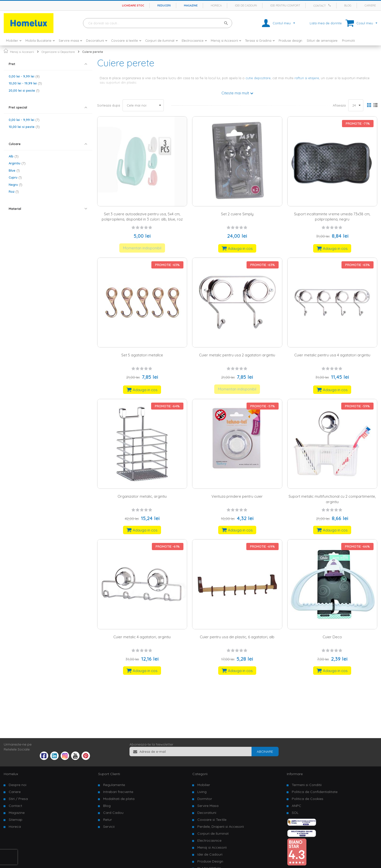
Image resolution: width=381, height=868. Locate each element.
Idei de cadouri (246, 5)
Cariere (370, 5)
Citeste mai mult (235, 93)
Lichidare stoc (133, 5)
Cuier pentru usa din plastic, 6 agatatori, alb (237, 637)
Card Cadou (113, 813)
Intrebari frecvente (118, 792)
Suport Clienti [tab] (109, 774)
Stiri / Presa (18, 799)
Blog (348, 5)
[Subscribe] (265, 752)
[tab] (48, 64)
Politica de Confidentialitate (315, 792)
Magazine (191, 5)
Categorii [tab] (200, 774)
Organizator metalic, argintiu (142, 496)
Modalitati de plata (119, 799)
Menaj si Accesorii (22, 52)
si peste (24, 90)
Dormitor (205, 799)
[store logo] (29, 23)
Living (202, 792)
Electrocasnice (209, 840)
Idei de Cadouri (210, 854)
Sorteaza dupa (109, 105)
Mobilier (204, 785)
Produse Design (210, 861)
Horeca (216, 5)
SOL (295, 813)
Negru (16, 185)
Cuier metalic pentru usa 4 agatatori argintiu (332, 355)
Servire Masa (208, 806)
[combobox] (158, 23)
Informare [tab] (295, 774)
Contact (320, 6)
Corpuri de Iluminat (213, 833)
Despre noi (18, 785)
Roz (14, 191)
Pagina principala (6, 51)
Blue (14, 170)
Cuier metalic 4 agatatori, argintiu (142, 637)
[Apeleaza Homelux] (330, 5)
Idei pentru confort (285, 5)
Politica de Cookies (308, 799)
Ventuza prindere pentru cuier (237, 496)
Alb (14, 156)
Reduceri (164, 5)
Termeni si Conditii (307, 785)
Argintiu (17, 163)
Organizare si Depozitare (58, 52)
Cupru (15, 177)
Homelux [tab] (11, 774)
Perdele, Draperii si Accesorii (221, 827)
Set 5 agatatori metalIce (142, 355)
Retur (107, 820)
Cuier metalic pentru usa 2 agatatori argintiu (237, 355)
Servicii (109, 827)
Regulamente (114, 785)
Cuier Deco (332, 637)
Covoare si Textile (212, 820)
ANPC (296, 806)
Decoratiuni (207, 813)
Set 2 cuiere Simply (237, 214)
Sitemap (16, 820)
